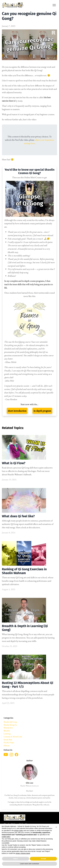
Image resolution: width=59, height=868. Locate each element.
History (7, 746)
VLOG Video (9, 743)
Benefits (7, 731)
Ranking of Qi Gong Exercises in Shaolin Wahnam (24, 571)
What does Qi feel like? (18, 516)
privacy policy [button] (19, 831)
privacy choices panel (23, 853)
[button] (56, 827)
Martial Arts (8, 728)
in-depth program (42, 411)
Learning (7, 734)
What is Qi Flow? (14, 463)
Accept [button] (43, 859)
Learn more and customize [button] (29, 864)
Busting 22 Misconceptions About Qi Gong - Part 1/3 (28, 685)
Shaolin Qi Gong (10, 722)
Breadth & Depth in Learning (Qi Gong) (25, 628)
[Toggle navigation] (54, 5)
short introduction (17, 411)
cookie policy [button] (6, 837)
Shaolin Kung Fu (10, 725)
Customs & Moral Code (13, 737)
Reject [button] (16, 859)
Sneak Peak (8, 740)
